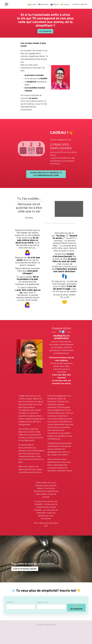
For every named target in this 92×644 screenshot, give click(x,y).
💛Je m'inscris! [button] (76, 622)
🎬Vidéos (53, 4)
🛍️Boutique (42, 4)
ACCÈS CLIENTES (79, 4)
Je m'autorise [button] (44, 33)
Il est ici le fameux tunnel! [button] (25, 583)
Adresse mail (43, 617)
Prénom (11, 617)
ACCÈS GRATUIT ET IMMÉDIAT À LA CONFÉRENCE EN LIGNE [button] (46, 186)
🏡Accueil (30, 4)
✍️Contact (64, 4)
